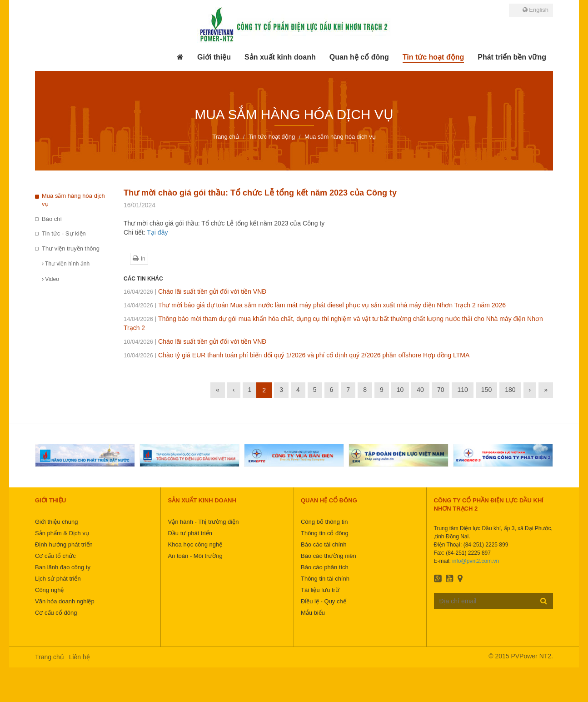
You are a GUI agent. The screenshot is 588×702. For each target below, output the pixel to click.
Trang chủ (50, 657)
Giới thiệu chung (57, 522)
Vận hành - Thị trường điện (203, 522)
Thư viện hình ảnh (66, 264)
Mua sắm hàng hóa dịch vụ (73, 200)
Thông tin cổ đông (325, 533)
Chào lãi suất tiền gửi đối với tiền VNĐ (195, 291)
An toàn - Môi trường (195, 556)
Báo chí (52, 219)
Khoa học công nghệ (195, 544)
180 (510, 390)
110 (462, 390)
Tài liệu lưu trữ (320, 590)
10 (400, 390)
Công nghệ (49, 590)
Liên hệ (80, 657)
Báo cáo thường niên (329, 556)
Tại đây (157, 232)
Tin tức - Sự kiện (64, 233)
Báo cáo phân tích (325, 567)
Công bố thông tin (324, 522)
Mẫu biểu (313, 613)
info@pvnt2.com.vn (476, 561)
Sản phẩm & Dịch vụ (62, 533)
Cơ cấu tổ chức (55, 556)
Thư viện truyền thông (71, 248)
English (536, 10)
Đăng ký (544, 601)
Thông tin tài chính (325, 579)
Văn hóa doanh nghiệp (65, 601)
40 (420, 390)
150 (486, 390)
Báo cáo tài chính (324, 544)
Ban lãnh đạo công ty (63, 567)
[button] (214, 57)
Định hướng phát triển (64, 544)
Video (50, 279)
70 (441, 390)
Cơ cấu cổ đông (56, 613)
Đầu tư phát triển (190, 533)
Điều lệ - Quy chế (324, 601)
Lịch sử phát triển (58, 579)
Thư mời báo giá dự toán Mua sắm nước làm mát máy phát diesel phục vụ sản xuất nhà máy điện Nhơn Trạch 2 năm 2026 (315, 305)
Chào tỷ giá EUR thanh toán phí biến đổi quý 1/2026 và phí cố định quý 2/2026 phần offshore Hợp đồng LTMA (296, 355)
